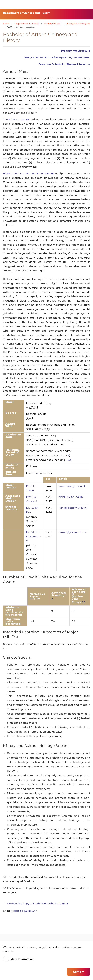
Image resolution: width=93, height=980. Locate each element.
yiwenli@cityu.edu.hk (72, 486)
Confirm (79, 972)
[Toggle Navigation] (88, 4)
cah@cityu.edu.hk (26, 911)
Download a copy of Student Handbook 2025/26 (38, 904)
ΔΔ (70, 460)
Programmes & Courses (27, 24)
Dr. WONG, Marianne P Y (33, 537)
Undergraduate (52, 24)
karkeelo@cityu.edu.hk (73, 508)
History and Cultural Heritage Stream (28, 174)
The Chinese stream (16, 120)
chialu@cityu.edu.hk (72, 497)
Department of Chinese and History (26, 13)
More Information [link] (22, 959)
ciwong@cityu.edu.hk (73, 532)
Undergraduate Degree (78, 24)
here (36, 473)
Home (6, 24)
